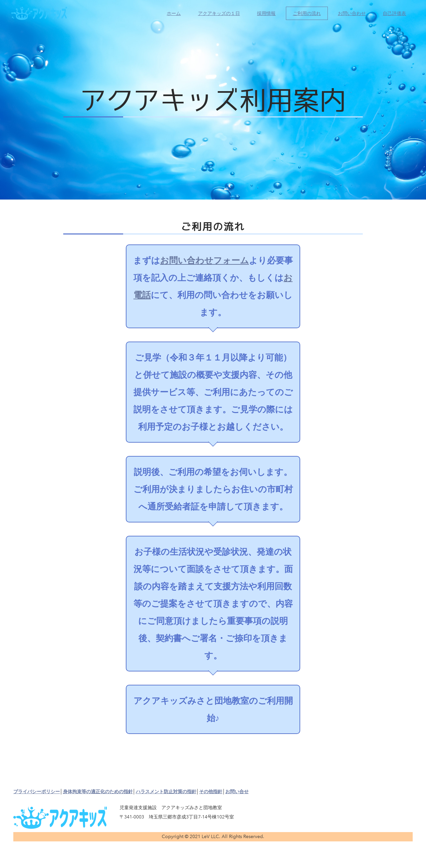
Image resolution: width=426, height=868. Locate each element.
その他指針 (211, 792)
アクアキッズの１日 (217, 15)
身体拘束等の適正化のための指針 (98, 792)
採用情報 (264, 15)
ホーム (172, 15)
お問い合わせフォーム (205, 260)
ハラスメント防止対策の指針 (166, 792)
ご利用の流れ (305, 15)
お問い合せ (237, 792)
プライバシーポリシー (37, 792)
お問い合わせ (350, 15)
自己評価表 (392, 15)
